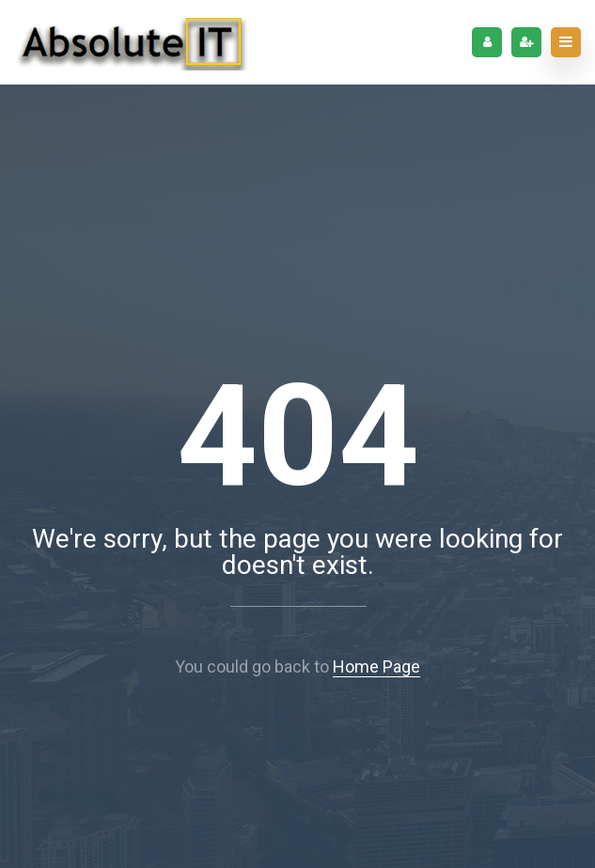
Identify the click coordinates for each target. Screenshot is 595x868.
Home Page (376, 666)
